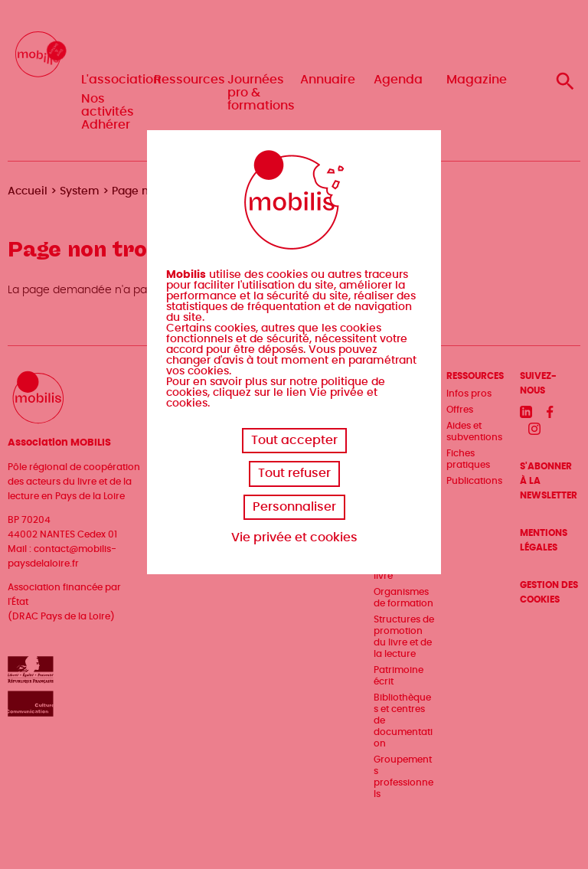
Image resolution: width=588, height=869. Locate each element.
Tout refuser (294, 473)
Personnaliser (294, 507)
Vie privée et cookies (294, 537)
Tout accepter (294, 440)
